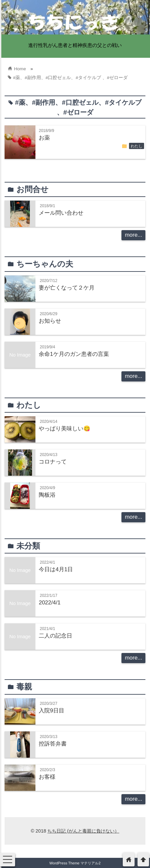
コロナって (53, 462)
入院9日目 (51, 711)
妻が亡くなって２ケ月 (67, 288)
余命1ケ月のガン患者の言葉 (74, 354)
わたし (137, 146)
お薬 (44, 138)
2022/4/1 (50, 603)
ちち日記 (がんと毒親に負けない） (83, 831)
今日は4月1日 (56, 569)
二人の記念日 (55, 636)
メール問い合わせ (61, 213)
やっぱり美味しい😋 (64, 429)
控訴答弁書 (53, 744)
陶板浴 (47, 495)
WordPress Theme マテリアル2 (75, 863)
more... (133, 235)
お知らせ (50, 321)
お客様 (47, 777)
